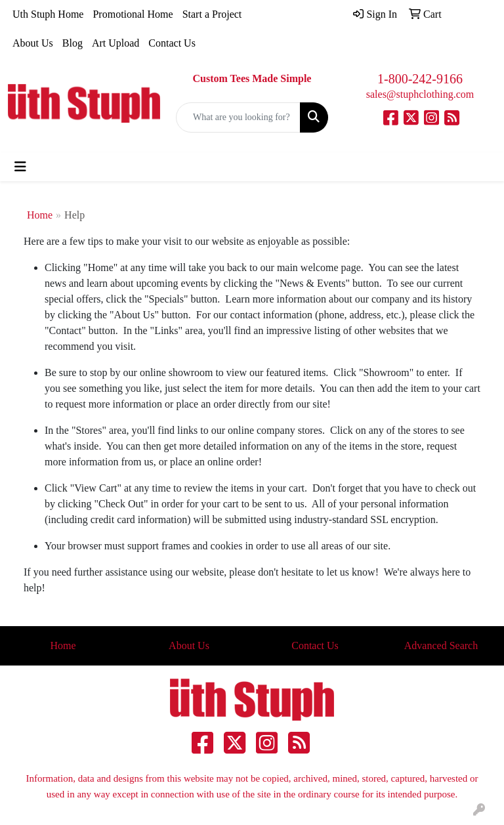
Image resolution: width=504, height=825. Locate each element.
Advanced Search (441, 645)
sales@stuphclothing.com (420, 94)
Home (40, 215)
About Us (33, 43)
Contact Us (172, 43)
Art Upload (115, 43)
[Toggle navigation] (20, 167)
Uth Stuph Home (48, 14)
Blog (73, 43)
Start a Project (212, 14)
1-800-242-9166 (420, 79)
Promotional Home (133, 14)
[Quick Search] (238, 117)
